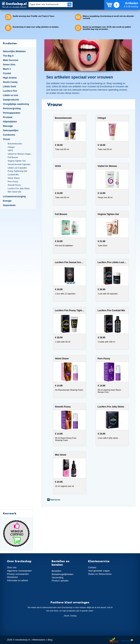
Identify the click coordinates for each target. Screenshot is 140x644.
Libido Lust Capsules (17, 168)
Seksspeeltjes (11, 130)
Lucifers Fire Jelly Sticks (19, 188)
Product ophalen (60, 581)
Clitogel (11, 147)
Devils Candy (10, 82)
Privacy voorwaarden (18, 574)
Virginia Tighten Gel (17, 161)
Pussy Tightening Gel (17, 171)
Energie (7, 201)
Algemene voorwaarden (19, 571)
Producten (10, 43)
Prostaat (8, 117)
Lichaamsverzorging (14, 196)
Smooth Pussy (14, 185)
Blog (50, 640)
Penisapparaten (12, 113)
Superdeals (9, 205)
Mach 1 (7, 69)
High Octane (10, 78)
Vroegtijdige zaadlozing (16, 104)
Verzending (57, 577)
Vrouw (6, 139)
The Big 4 (8, 56)
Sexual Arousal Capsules (19, 164)
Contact (92, 567)
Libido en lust (10, 95)
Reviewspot (127, 640)
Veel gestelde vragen (99, 571)
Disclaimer (12, 577)
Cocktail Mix (13, 175)
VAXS (10, 150)
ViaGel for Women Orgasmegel (21, 154)
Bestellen (56, 571)
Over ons (12, 567)
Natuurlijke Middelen (14, 51)
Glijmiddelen (10, 122)
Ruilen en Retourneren (100, 574)
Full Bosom (13, 157)
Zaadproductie (11, 100)
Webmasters (39, 640)
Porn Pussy (13, 181)
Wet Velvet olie (14, 192)
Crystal (7, 73)
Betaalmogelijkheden (62, 574)
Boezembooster (15, 144)
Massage (8, 126)
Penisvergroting (12, 108)
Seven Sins (9, 64)
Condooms (9, 135)
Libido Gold (9, 86)
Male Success (11, 60)
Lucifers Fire (10, 91)
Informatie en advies (17, 580)
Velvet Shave (14, 178)
